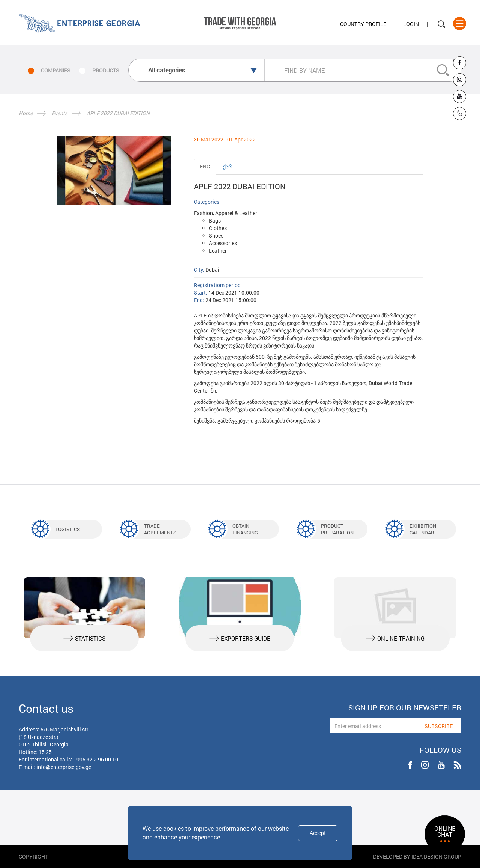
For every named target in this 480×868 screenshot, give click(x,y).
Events (60, 113)
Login (411, 24)
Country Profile (363, 24)
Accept (318, 833)
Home (26, 113)
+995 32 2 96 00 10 (96, 759)
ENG (205, 166)
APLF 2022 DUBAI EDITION (118, 113)
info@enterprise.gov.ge (64, 767)
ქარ (228, 166)
